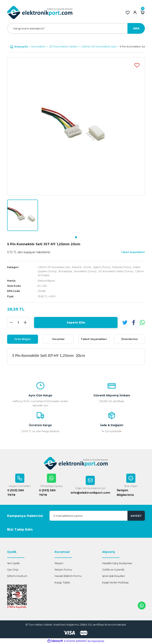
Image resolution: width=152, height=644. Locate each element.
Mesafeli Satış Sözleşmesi (117, 563)
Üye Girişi (13, 570)
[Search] (76, 28)
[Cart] (142, 13)
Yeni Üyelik (13, 563)
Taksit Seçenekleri (94, 339)
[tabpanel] (23, 215)
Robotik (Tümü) (122, 267)
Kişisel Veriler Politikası (115, 583)
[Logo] (40, 13)
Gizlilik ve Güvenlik (113, 570)
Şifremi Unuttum (17, 576)
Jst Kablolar (65, 271)
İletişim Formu (63, 570)
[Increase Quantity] (25, 322)
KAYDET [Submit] (136, 516)
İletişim (59, 563)
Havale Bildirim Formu (68, 576)
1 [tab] (76, 237)
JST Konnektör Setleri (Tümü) (116, 271)
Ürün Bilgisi (23, 339)
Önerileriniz (129, 339)
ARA (136, 28)
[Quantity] (18, 322)
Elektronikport (46, 281)
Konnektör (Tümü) (85, 271)
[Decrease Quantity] (11, 322)
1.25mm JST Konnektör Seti (54, 267)
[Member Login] (135, 13)
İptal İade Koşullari (114, 576)
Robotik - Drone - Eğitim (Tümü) (91, 267)
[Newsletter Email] (97, 516)
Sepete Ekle (76, 322)
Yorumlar (58, 339)
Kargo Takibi (62, 583)
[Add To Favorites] (137, 65)
